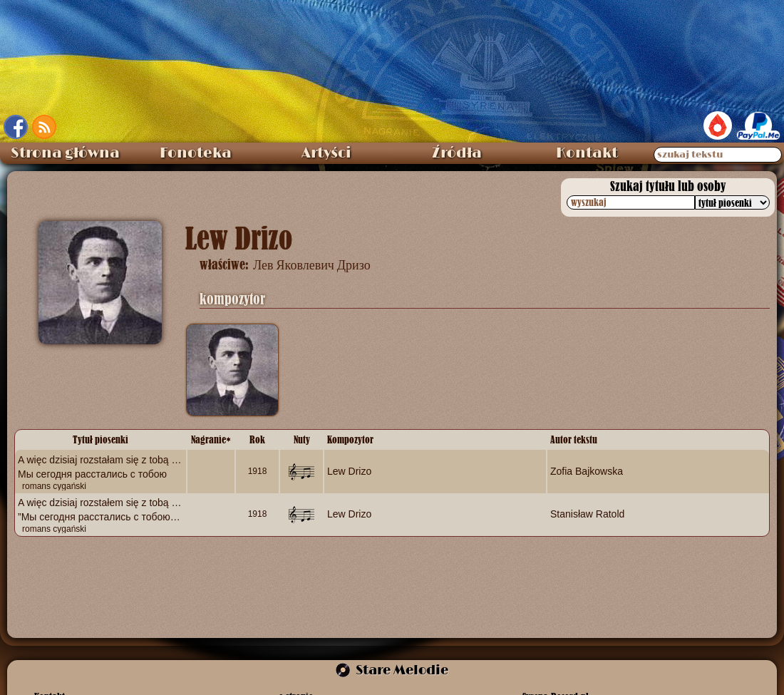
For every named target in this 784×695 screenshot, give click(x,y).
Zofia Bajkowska (587, 470)
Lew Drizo (349, 470)
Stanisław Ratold (587, 514)
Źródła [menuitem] (457, 153)
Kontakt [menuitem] (587, 153)
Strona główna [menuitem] (65, 153)
